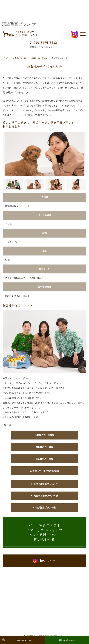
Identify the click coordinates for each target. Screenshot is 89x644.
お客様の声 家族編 (39, 58)
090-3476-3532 (43, 43)
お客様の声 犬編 (44, 447)
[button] (13, 184)
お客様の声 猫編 (44, 459)
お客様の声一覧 (19, 58)
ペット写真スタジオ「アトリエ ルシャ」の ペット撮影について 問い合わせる (44, 532)
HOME (6, 58)
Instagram (44, 561)
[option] (44, 154)
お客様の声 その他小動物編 (44, 471)
